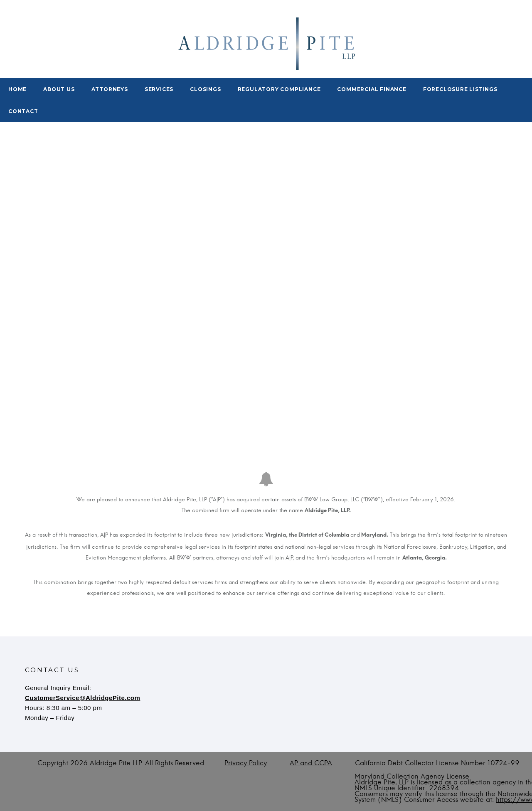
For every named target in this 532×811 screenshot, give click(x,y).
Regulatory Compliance (279, 89)
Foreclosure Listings (460, 89)
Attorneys (110, 89)
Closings (205, 89)
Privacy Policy (246, 763)
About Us (59, 89)
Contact (23, 111)
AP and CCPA (311, 763)
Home (17, 89)
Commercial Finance (372, 89)
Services (159, 89)
